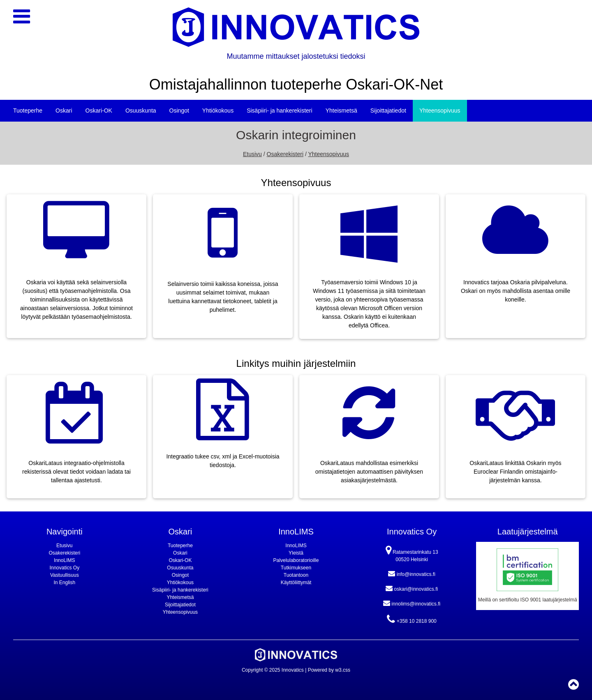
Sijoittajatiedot (388, 111)
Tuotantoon (296, 575)
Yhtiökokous (218, 111)
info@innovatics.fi (412, 573)
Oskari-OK (99, 111)
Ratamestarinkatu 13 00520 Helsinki (412, 554)
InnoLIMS (64, 560)
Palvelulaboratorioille (296, 560)
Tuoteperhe (28, 111)
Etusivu (252, 154)
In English (64, 583)
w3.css (343, 670)
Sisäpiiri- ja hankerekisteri (280, 111)
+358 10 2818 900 (412, 619)
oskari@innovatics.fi (412, 588)
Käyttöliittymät (296, 583)
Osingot (179, 111)
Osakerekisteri (285, 154)
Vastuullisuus (65, 575)
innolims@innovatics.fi (412, 603)
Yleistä (296, 553)
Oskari (64, 111)
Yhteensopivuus (440, 111)
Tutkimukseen (296, 568)
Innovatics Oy (64, 568)
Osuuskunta (141, 111)
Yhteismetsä (341, 111)
